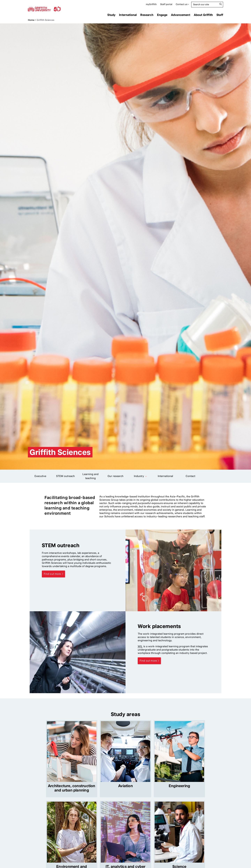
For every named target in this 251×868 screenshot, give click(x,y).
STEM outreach (65, 476)
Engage (162, 15)
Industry (139, 476)
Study (111, 15)
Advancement (181, 15)
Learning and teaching (90, 476)
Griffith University (44, 9)
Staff (220, 15)
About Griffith (203, 15)
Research (147, 15)
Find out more (52, 574)
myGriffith (151, 4)
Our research (115, 476)
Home (31, 20)
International (128, 15)
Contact (190, 476)
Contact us (182, 4)
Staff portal (166, 4)
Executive (40, 476)
